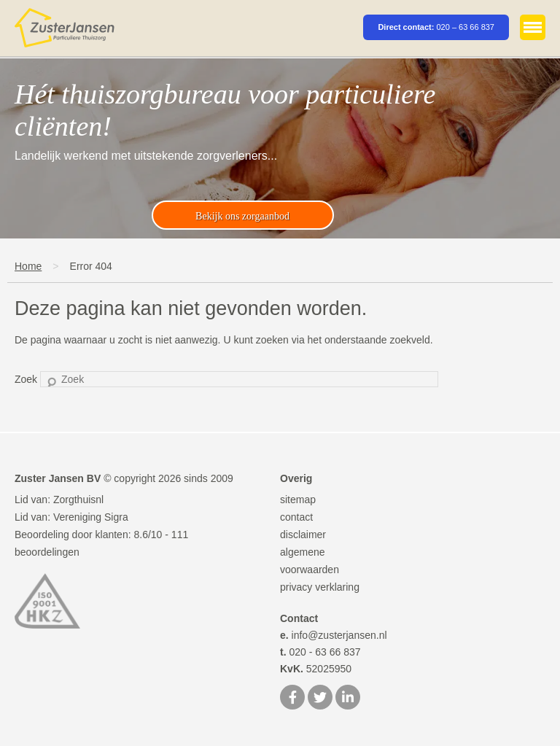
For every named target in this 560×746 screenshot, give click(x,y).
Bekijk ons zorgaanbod (242, 216)
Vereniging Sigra (91, 517)
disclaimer (303, 535)
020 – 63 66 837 (465, 27)
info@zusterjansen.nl (334, 635)
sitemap (298, 500)
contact (296, 517)
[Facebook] (292, 699)
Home (28, 266)
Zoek (26, 379)
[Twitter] (320, 699)
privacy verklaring (320, 587)
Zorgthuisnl (78, 500)
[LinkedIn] (348, 699)
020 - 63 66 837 (320, 652)
